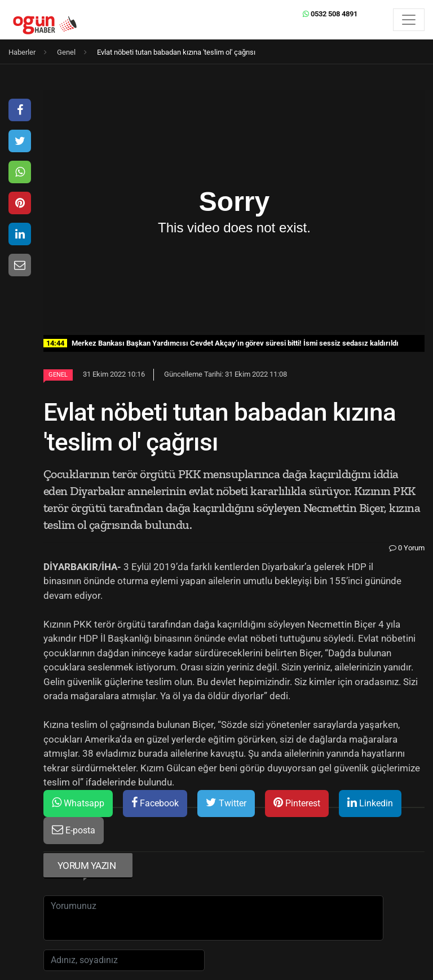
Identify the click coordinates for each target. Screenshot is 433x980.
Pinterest (297, 803)
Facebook (155, 803)
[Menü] (409, 20)
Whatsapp (78, 803)
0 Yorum (407, 548)
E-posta (74, 830)
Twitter (226, 803)
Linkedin (370, 803)
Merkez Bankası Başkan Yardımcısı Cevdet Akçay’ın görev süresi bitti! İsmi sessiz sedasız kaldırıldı (221, 343)
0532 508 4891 (330, 14)
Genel (58, 375)
